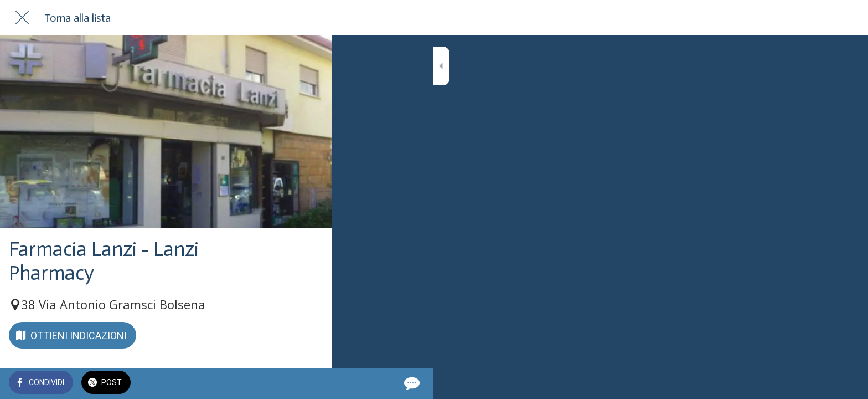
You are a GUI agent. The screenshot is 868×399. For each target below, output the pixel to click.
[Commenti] (310, 383)
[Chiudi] (22, 18)
